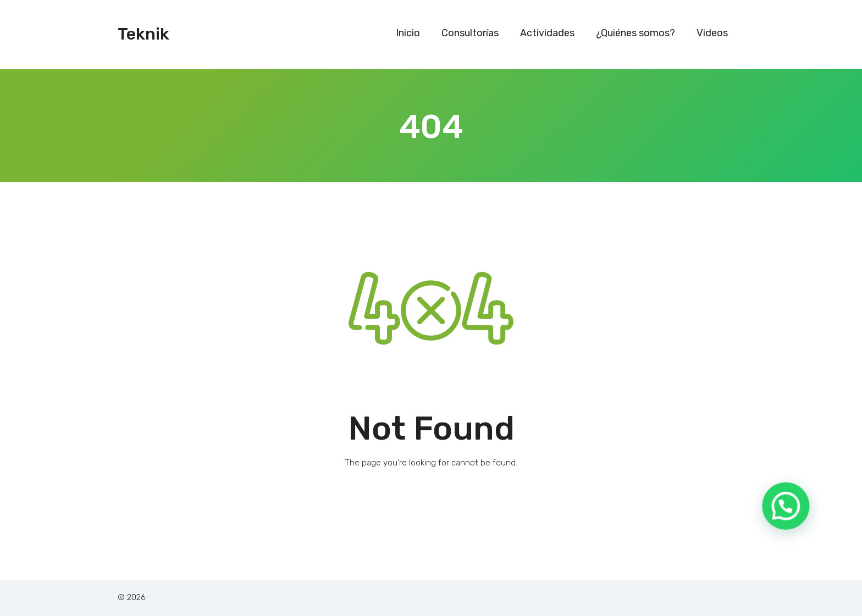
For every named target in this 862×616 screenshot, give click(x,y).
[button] (790, 522)
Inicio (408, 33)
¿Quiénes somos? (636, 33)
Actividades (547, 33)
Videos (712, 33)
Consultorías (470, 33)
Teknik (143, 34)
